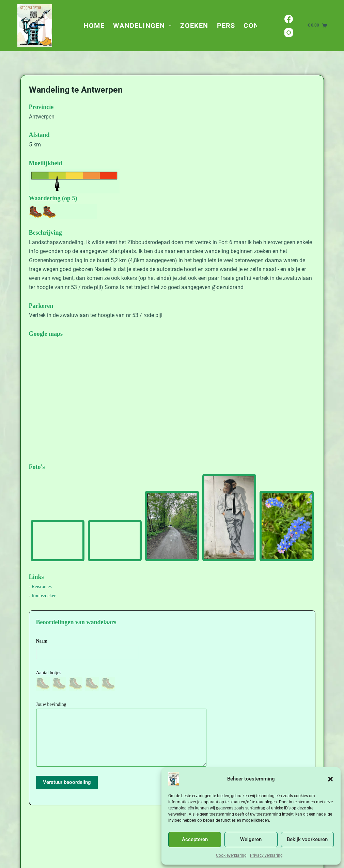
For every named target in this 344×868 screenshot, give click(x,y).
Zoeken (194, 26)
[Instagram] (289, 33)
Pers (226, 26)
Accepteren (195, 839)
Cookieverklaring (231, 855)
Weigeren (251, 839)
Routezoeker (44, 596)
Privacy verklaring (266, 855)
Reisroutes (42, 587)
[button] (330, 779)
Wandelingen (144, 26)
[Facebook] (289, 19)
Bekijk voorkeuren (307, 839)
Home (94, 26)
